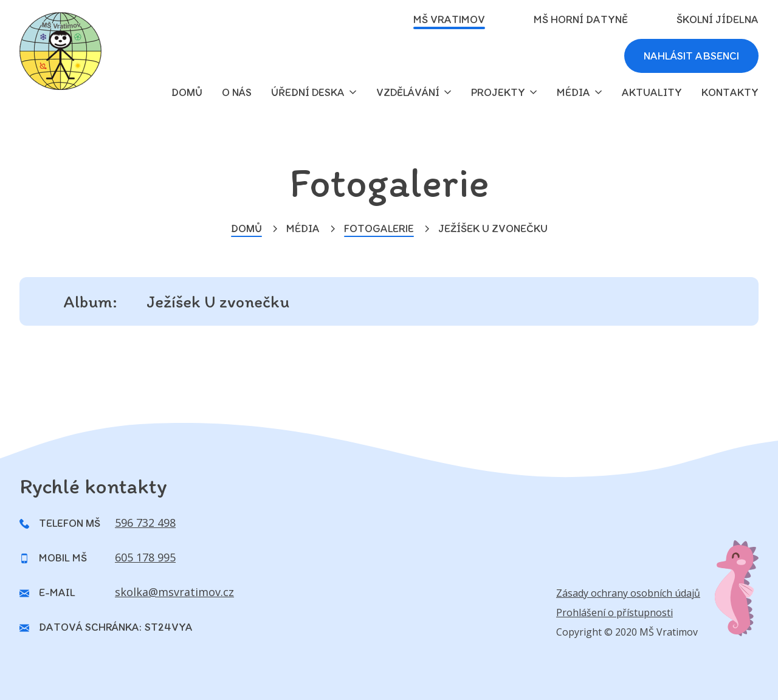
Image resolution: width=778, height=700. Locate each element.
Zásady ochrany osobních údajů (628, 593)
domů (187, 92)
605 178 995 (145, 557)
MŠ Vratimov (449, 19)
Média (573, 92)
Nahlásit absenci (691, 56)
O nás (237, 92)
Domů (246, 228)
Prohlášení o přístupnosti (614, 612)
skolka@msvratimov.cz (174, 592)
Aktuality (652, 92)
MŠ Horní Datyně (581, 19)
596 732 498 (145, 523)
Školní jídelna (718, 19)
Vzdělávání (408, 92)
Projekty (498, 92)
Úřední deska (308, 92)
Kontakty (730, 92)
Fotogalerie (379, 228)
